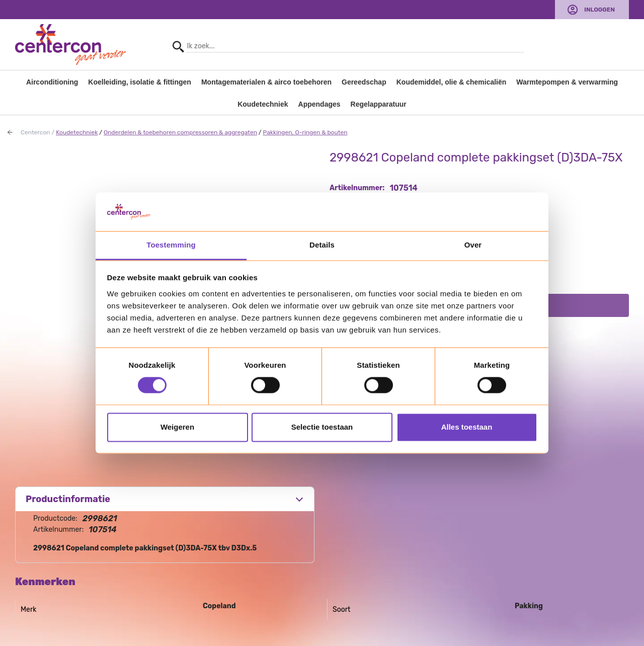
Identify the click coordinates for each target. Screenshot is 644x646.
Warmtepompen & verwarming (567, 82)
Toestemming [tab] (171, 245)
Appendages (319, 104)
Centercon (35, 132)
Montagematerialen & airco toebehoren (266, 82)
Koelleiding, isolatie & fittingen (140, 82)
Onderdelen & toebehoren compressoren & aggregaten (180, 132)
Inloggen (599, 10)
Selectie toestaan (322, 427)
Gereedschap (364, 82)
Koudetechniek (263, 104)
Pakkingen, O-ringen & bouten (305, 132)
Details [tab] (322, 245)
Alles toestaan (467, 427)
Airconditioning (52, 82)
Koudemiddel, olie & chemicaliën (452, 82)
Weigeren (177, 427)
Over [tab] (473, 245)
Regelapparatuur (379, 104)
